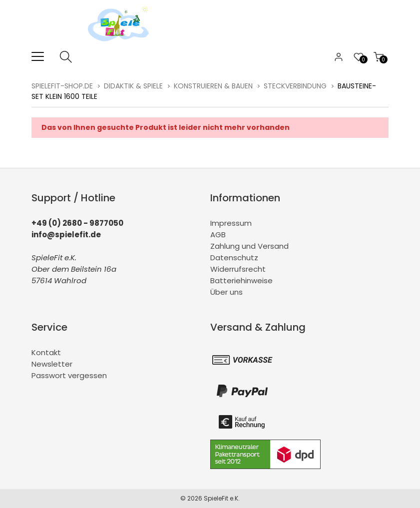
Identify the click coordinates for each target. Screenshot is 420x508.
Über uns (226, 292)
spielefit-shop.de (62, 86)
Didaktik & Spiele (133, 86)
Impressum (231, 223)
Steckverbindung (295, 86)
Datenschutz (234, 257)
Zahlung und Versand (249, 246)
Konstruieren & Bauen (213, 86)
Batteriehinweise (241, 280)
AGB (218, 235)
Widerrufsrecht (238, 269)
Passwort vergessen (69, 375)
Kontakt (46, 352)
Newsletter (52, 364)
